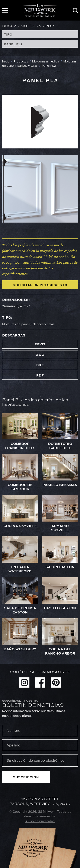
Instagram (24, 682)
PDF (40, 375)
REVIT (40, 344)
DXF (40, 365)
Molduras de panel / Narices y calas (28, 324)
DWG (40, 354)
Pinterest (56, 682)
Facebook (40, 682)
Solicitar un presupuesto (40, 285)
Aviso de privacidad (40, 821)
